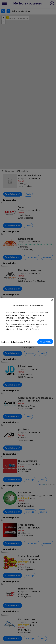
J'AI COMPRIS (45, 342)
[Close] (52, 300)
